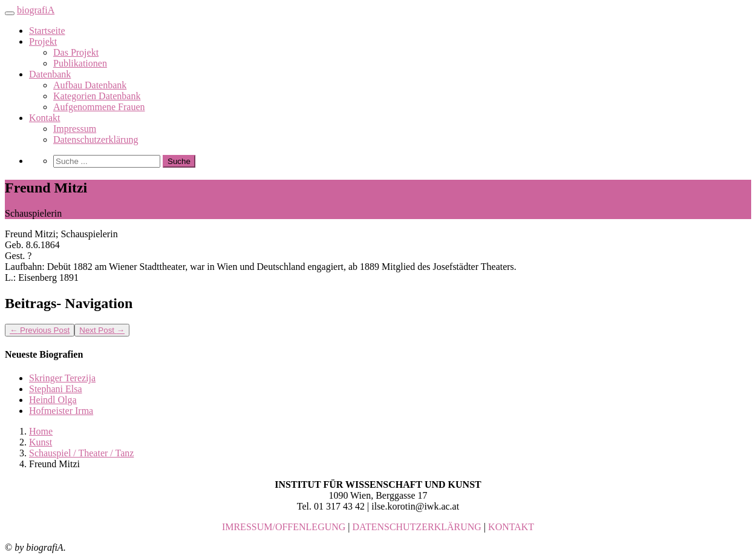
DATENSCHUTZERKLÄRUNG (417, 527)
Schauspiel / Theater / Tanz (81, 453)
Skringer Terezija (62, 378)
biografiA (36, 10)
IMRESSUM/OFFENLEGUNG (284, 527)
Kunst (41, 442)
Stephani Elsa (56, 389)
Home (41, 431)
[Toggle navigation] (10, 13)
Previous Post (40, 330)
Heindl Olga (53, 400)
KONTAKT (511, 527)
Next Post (102, 330)
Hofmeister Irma (61, 411)
